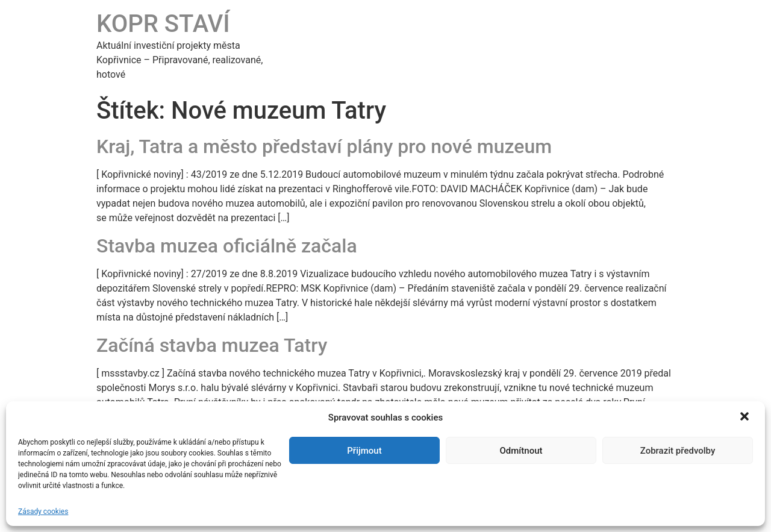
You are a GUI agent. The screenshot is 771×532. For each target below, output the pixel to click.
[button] (746, 418)
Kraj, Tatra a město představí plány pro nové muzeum (324, 146)
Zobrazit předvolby (678, 451)
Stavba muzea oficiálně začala (227, 246)
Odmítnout (521, 451)
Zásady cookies (43, 512)
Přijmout (364, 451)
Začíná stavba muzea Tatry (212, 345)
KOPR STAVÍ (163, 24)
